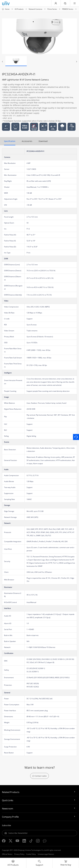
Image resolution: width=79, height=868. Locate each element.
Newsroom (8, 809)
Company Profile (10, 817)
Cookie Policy (31, 854)
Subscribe (6, 826)
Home (7, 9)
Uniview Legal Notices (46, 854)
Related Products (11, 792)
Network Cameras (35, 9)
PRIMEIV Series (68, 9)
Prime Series (52, 9)
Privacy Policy (19, 854)
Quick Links (8, 801)
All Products (19, 9)
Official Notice (7, 854)
